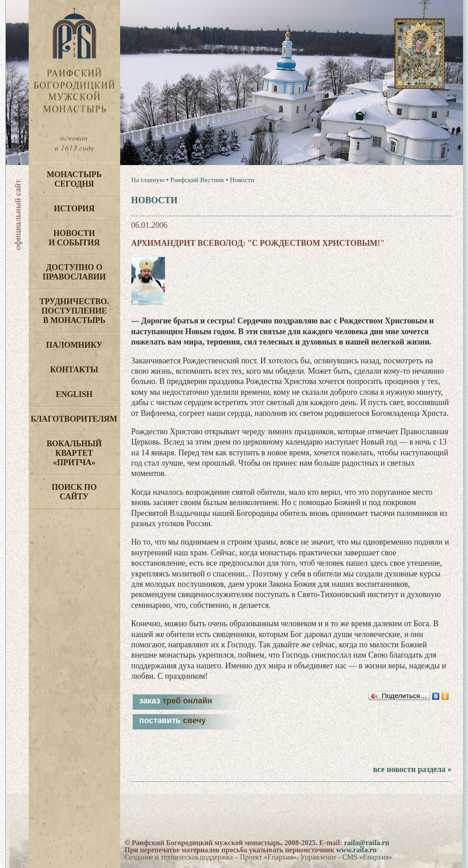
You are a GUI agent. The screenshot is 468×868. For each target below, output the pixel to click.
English (74, 394)
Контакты (74, 370)
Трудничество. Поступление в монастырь (74, 311)
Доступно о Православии (74, 272)
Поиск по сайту (74, 492)
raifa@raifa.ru (366, 843)
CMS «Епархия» (367, 857)
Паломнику (74, 345)
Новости (242, 180)
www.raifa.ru (357, 850)
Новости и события (74, 238)
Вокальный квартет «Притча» (74, 453)
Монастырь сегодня (74, 179)
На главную (148, 180)
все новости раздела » (412, 769)
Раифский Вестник (197, 180)
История (74, 209)
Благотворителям (74, 419)
